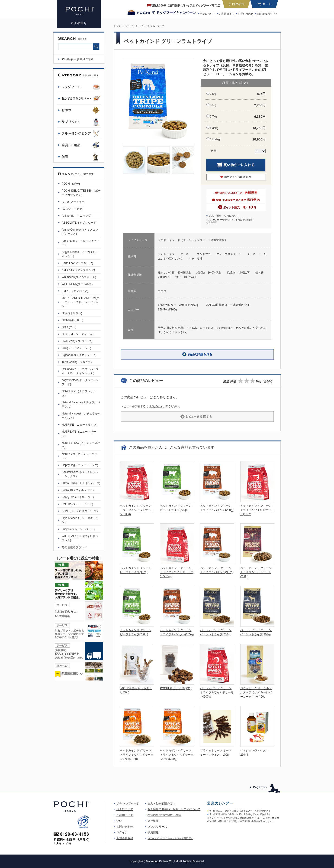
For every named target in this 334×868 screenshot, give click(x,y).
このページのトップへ (265, 788)
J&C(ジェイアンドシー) (76, 348)
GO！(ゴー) (69, 327)
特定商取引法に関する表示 (164, 815)
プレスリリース (157, 827)
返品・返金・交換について (224, 216)
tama (170, 838)
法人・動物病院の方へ (161, 803)
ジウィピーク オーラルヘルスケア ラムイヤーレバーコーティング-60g (256, 692)
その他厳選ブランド (74, 547)
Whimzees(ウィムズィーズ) (79, 277)
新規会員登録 (125, 838)
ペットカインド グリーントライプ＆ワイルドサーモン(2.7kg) (177, 572)
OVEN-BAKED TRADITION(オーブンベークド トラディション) (80, 302)
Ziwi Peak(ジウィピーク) (77, 341)
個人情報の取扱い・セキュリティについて (174, 809)
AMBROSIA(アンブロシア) (78, 270)
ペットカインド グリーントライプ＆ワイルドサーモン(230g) (137, 510)
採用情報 (153, 832)
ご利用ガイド (227, 14)
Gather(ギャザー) (72, 320)
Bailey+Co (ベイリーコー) (78, 497)
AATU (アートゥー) (74, 202)
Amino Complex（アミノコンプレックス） (80, 232)
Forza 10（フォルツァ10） (79, 490)
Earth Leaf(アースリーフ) (77, 263)
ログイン (157, 406)
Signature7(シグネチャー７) (79, 355)
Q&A (119, 821)
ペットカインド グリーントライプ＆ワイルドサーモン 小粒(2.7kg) (137, 755)
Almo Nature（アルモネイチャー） (81, 243)
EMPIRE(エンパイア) (75, 291)
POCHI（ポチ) (71, 184)
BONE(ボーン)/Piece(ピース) (80, 511)
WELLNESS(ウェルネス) (77, 284)
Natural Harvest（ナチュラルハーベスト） (81, 416)
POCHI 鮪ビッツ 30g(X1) (176, 688)
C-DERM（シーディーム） (78, 334)
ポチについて (208, 14)
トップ (117, 26)
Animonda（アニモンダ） (78, 216)
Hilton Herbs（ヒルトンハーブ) (81, 483)
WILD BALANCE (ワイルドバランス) (80, 538)
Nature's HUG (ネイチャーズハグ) (81, 445)
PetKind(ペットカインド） (78, 504)
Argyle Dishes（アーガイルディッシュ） (80, 254)
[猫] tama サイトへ (268, 14)
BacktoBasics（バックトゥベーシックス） (80, 474)
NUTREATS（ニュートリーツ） (79, 434)
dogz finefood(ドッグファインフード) (80, 382)
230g (213, 94)
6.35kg (214, 128)
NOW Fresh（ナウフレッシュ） (79, 393)
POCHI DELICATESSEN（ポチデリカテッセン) (81, 193)
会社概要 (153, 821)
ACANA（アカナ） (73, 209)
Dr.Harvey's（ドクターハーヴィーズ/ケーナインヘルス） (80, 371)
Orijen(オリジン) (72, 313)
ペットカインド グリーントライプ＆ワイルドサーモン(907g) (257, 510)
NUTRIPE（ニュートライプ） (80, 425)
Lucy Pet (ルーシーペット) (78, 529)
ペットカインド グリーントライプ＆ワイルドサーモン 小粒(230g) (177, 755)
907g (213, 105)
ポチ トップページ (128, 803)
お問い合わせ (246, 14)
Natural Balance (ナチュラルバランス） (81, 405)
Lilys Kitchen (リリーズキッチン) (80, 520)
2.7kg (213, 117)
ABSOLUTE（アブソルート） (80, 223)
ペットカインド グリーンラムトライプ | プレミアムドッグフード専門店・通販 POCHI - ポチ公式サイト (79, 14)
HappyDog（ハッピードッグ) (80, 465)
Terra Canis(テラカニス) (77, 362)
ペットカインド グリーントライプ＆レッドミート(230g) (256, 572)
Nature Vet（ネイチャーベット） (79, 456)
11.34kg (215, 139)
